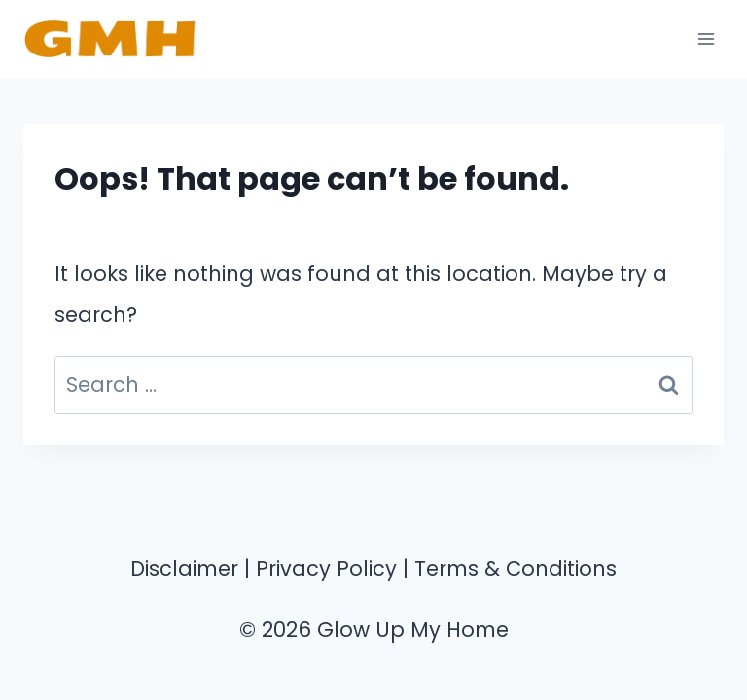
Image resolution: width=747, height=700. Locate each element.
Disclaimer (184, 568)
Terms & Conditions (516, 568)
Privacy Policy (326, 568)
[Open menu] (706, 38)
